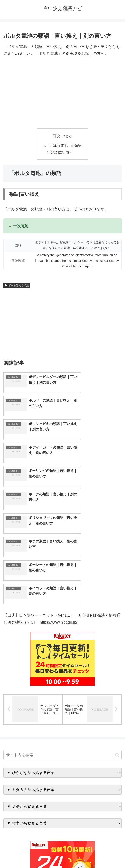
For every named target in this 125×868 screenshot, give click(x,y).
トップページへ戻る (32, 854)
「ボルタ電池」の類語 (64, 146)
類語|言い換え (62, 153)
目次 (56, 136)
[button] (117, 656)
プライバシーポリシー (93, 854)
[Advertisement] (62, 93)
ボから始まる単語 (17, 286)
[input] (62, 656)
